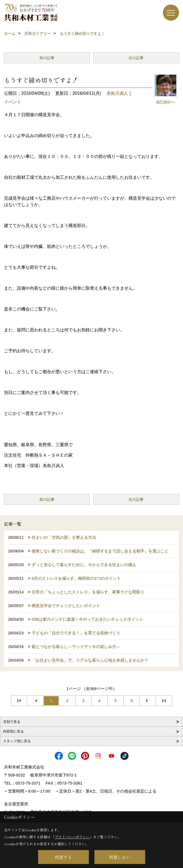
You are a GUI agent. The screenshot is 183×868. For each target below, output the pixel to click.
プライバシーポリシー (72, 837)
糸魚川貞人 (117, 93)
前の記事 (47, 58)
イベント (13, 102)
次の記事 (136, 58)
